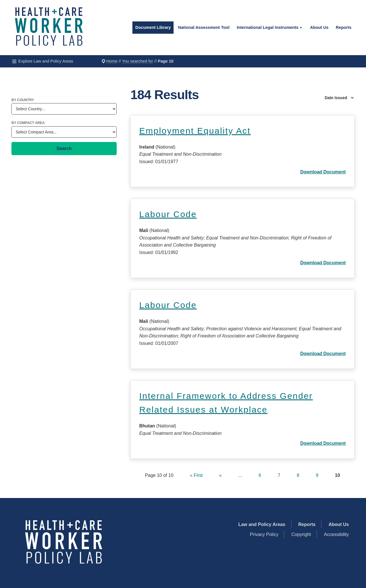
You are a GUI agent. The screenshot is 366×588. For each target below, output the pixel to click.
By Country (23, 100)
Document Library (153, 27)
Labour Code (168, 214)
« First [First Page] (196, 475)
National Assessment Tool (204, 27)
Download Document (323, 172)
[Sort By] (326, 98)
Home (112, 61)
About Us (319, 27)
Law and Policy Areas (262, 524)
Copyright (301, 534)
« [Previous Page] (221, 475)
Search (64, 148)
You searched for (138, 61)
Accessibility (336, 534)
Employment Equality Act (195, 131)
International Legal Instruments (268, 27)
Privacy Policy (264, 534)
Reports (344, 27)
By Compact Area (28, 123)
